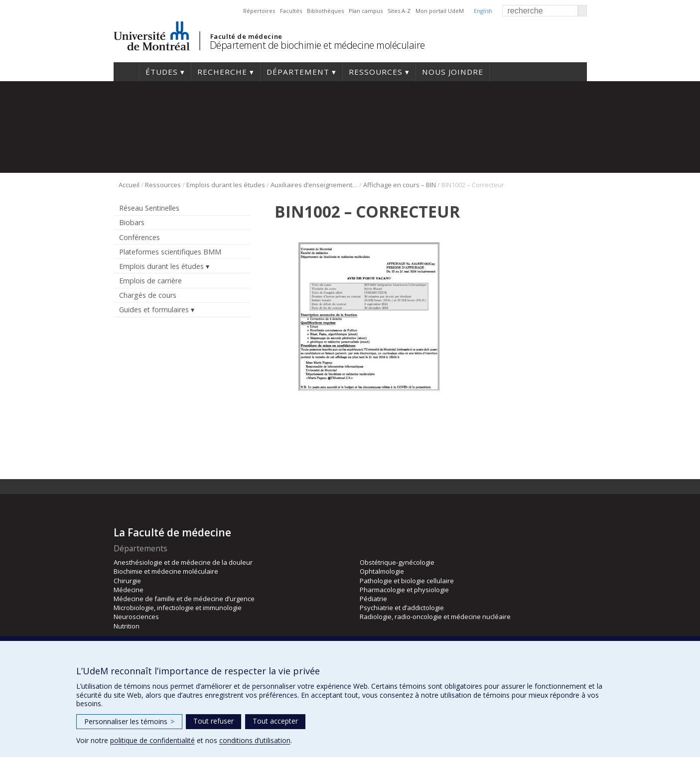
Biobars (132, 222)
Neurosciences (136, 617)
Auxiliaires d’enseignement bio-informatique (314, 185)
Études (162, 72)
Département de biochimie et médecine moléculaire (317, 45)
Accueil (126, 72)
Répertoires (259, 11)
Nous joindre (453, 72)
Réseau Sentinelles (149, 208)
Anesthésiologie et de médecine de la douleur (183, 562)
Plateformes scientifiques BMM (170, 252)
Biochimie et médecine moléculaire (166, 571)
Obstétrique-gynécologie (397, 562)
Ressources (376, 72)
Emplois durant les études (226, 185)
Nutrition (127, 626)
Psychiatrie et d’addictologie (402, 608)
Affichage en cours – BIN (400, 185)
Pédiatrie (373, 599)
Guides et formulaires (154, 310)
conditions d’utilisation (255, 740)
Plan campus (366, 11)
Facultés (291, 11)
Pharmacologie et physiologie (404, 590)
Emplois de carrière (150, 281)
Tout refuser (213, 721)
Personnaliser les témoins (129, 721)
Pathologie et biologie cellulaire (407, 581)
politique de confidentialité (152, 740)
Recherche (222, 72)
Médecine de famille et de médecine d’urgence (184, 599)
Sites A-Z (399, 11)
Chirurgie (127, 581)
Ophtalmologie (382, 571)
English (483, 11)
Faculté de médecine (246, 36)
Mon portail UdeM (440, 11)
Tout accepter (275, 721)
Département (298, 72)
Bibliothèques (325, 11)
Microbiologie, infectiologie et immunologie (178, 608)
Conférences (140, 237)
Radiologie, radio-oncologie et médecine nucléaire (435, 617)
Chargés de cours (148, 295)
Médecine (129, 590)
